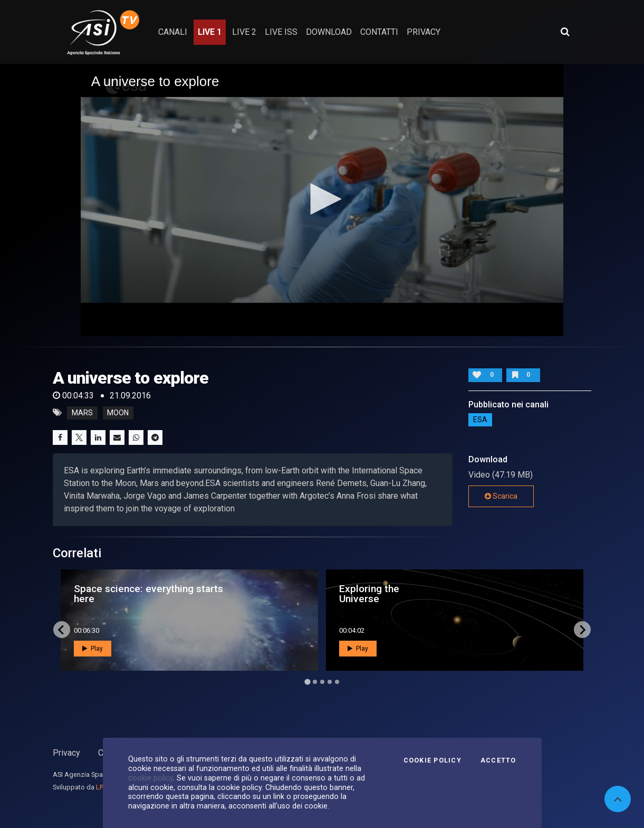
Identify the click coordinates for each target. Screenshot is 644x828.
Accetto (498, 760)
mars (82, 413)
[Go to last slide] (62, 630)
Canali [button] (173, 32)
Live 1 (210, 32)
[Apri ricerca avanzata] (565, 32)
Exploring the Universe (369, 594)
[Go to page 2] (315, 682)
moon (118, 413)
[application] (322, 200)
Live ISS (281, 32)
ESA (480, 420)
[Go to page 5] (337, 682)
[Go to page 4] (330, 682)
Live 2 (244, 32)
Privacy (66, 753)
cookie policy (151, 778)
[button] (322, 199)
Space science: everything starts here (148, 594)
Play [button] (93, 649)
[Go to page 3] (322, 682)
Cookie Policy (432, 760)
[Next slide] (582, 630)
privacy (424, 32)
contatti (379, 32)
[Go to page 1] (307, 682)
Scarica (501, 496)
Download (329, 32)
